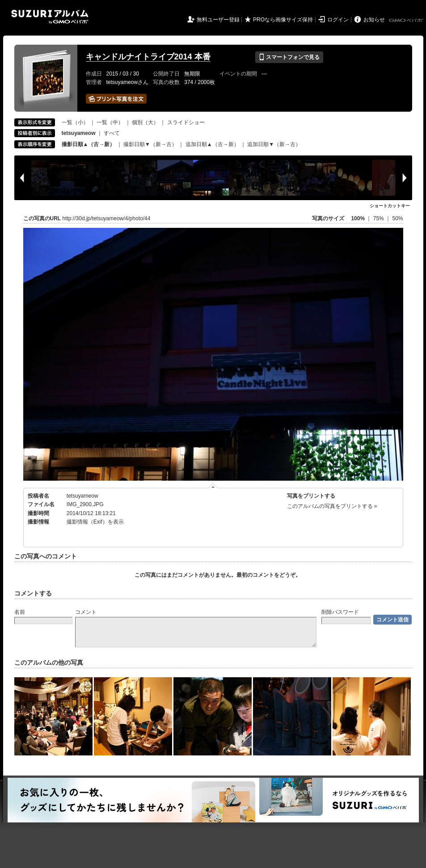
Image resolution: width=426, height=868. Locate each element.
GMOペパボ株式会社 (407, 21)
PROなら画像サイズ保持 (283, 20)
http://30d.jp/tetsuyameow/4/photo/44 (107, 218)
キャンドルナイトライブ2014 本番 (148, 57)
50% (397, 218)
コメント (86, 612)
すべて (112, 133)
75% (379, 218)
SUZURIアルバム (50, 17)
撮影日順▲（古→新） (89, 144)
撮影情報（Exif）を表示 (95, 522)
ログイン (338, 20)
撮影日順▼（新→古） (150, 144)
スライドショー (186, 122)
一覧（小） (75, 122)
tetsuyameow (82, 496)
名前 (20, 612)
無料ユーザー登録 (218, 20)
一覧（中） (110, 122)
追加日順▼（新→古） (274, 144)
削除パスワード (340, 612)
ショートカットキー (390, 206)
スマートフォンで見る (289, 57)
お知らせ (374, 20)
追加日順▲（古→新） (212, 144)
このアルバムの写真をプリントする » (332, 506)
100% (358, 218)
